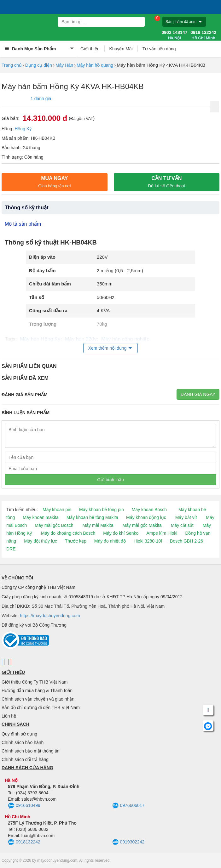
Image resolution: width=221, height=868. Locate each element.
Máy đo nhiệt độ (110, 541)
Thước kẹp (76, 541)
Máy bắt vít (186, 517)
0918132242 (24, 842)
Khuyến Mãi (121, 49)
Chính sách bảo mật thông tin (30, 751)
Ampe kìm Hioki (162, 533)
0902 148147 (174, 35)
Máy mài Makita (98, 525)
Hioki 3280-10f (148, 541)
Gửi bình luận (110, 480)
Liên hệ (9, 716)
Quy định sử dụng (19, 734)
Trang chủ (12, 65)
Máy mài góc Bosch (54, 525)
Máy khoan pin (57, 510)
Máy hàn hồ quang (95, 65)
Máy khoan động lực (146, 517)
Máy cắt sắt (182, 525)
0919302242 (128, 842)
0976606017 (128, 806)
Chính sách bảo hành (23, 742)
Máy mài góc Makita (142, 525)
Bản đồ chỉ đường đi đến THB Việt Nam (41, 707)
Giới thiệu (90, 49)
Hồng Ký (23, 129)
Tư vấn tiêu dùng (159, 49)
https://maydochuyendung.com (50, 616)
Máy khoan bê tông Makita (92, 517)
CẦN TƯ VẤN (166, 182)
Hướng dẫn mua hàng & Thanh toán (37, 690)
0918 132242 (203, 35)
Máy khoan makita (41, 517)
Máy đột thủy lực (41, 541)
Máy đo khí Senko (121, 533)
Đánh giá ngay (198, 394)
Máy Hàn (64, 65)
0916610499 (24, 806)
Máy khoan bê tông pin (102, 510)
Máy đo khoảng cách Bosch (68, 533)
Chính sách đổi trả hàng (25, 759)
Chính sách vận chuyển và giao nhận (38, 699)
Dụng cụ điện (39, 65)
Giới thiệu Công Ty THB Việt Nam (35, 682)
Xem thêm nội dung (108, 348)
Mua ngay (54, 182)
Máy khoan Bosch (149, 510)
